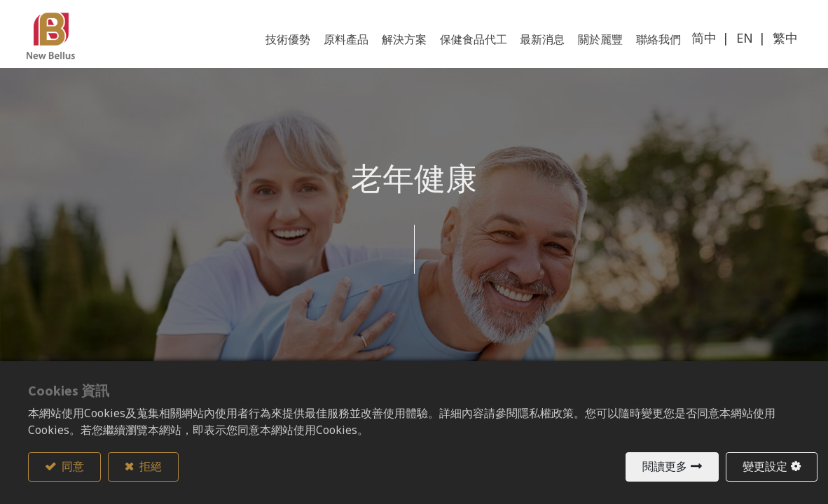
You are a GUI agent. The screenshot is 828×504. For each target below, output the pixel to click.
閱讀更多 (665, 467)
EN (743, 41)
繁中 (784, 41)
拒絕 (150, 467)
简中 (703, 41)
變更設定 (765, 467)
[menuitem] (657, 42)
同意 (72, 467)
